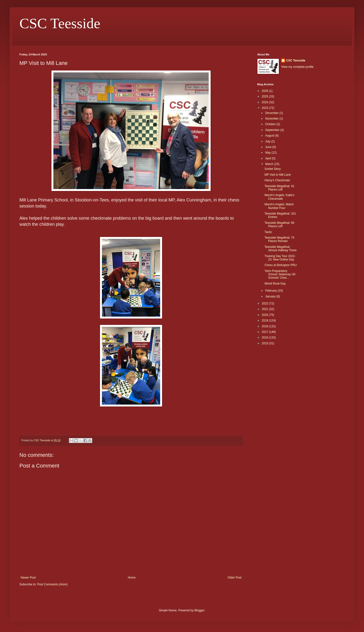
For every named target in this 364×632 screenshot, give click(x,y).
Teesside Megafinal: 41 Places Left (279, 188)
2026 (265, 91)
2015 (265, 343)
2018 (265, 326)
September (273, 130)
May (268, 153)
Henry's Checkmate (277, 180)
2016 (265, 338)
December (272, 113)
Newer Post (28, 578)
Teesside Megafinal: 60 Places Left (279, 225)
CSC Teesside (60, 23)
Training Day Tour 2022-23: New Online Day (280, 258)
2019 (265, 320)
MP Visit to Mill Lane (278, 175)
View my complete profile (297, 67)
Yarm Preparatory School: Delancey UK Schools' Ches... (280, 274)
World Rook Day (275, 284)
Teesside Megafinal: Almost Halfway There (281, 249)
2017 (265, 332)
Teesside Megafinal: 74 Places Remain (279, 239)
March (270, 164)
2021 (265, 309)
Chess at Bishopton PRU (281, 265)
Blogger (199, 610)
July (268, 141)
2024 (265, 102)
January (271, 296)
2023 (265, 108)
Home (132, 578)
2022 (265, 303)
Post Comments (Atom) (52, 584)
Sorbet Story (273, 169)
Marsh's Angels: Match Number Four (279, 206)
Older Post (235, 578)
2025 (265, 96)
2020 (265, 315)
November (272, 119)
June (269, 147)
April (269, 158)
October (271, 124)
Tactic (268, 232)
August (270, 136)
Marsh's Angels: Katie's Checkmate (279, 197)
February (271, 291)
